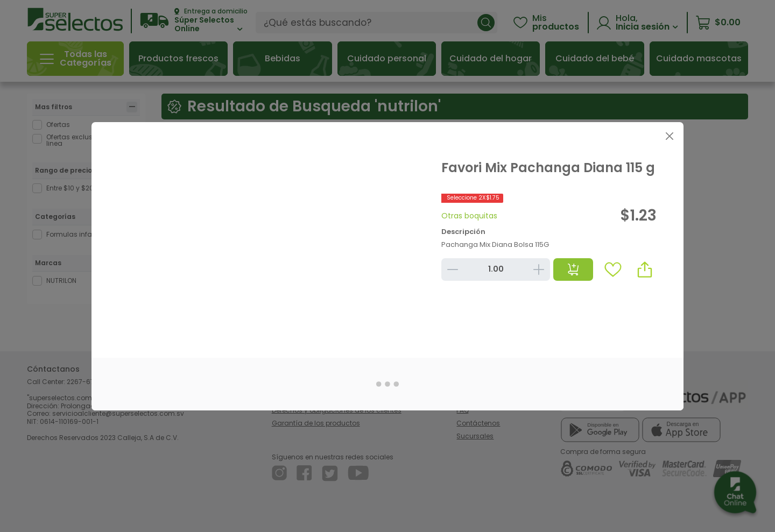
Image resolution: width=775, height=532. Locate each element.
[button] (645, 269)
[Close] (669, 136)
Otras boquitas (469, 216)
